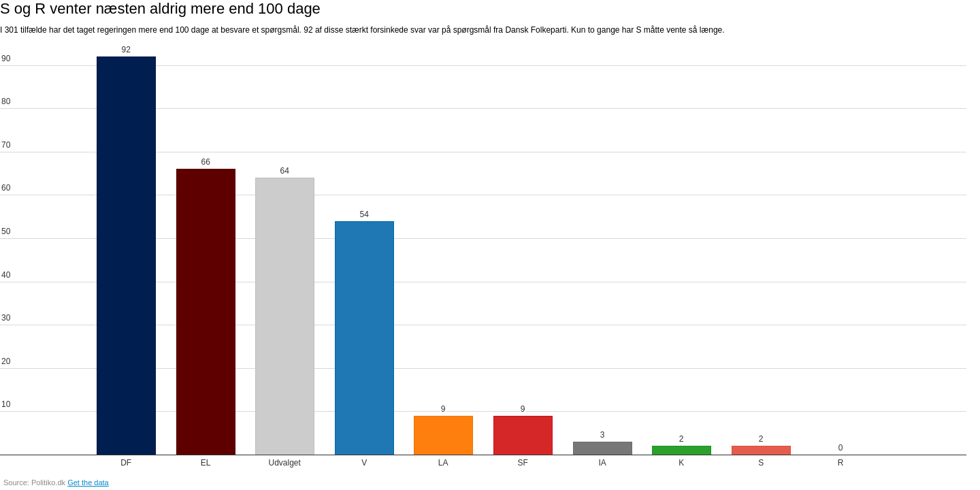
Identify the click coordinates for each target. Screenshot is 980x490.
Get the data (88, 483)
